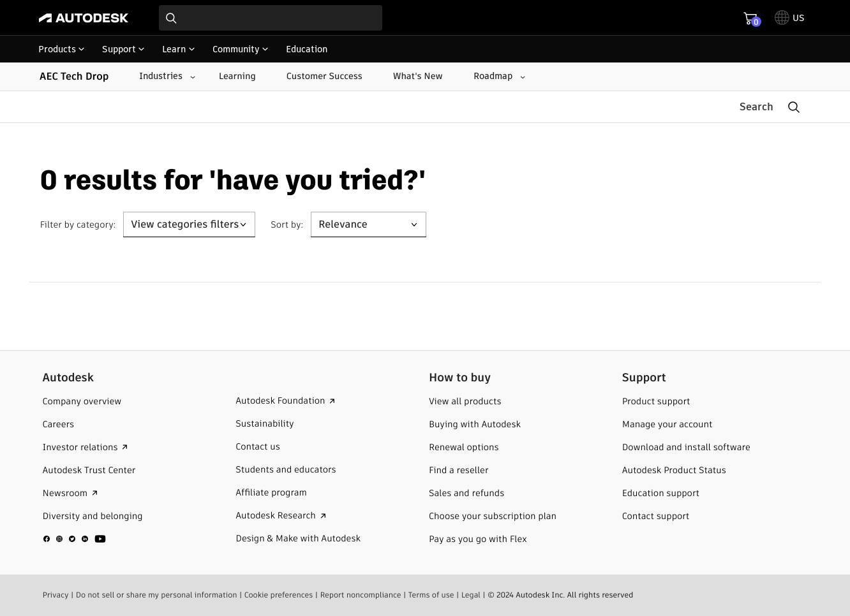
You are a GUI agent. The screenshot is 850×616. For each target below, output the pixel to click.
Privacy (56, 595)
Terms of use (431, 595)
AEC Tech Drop (74, 76)
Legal (471, 595)
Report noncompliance (360, 595)
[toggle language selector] (790, 18)
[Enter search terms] (271, 18)
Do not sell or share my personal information (157, 595)
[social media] (75, 538)
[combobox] (271, 18)
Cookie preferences (279, 595)
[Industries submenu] (166, 77)
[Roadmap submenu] (498, 77)
